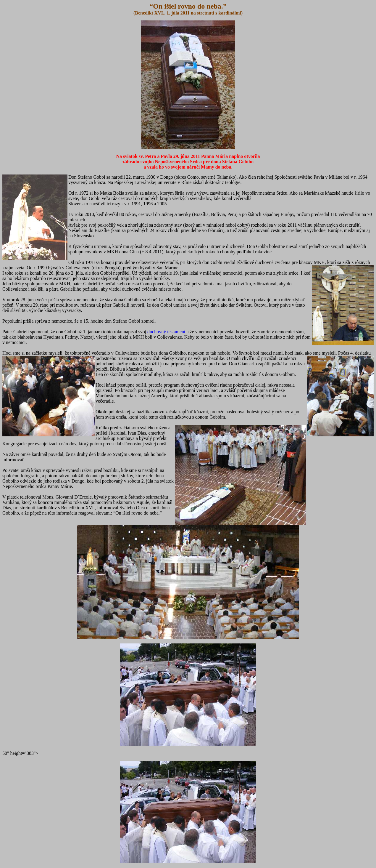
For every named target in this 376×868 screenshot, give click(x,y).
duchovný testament (166, 332)
